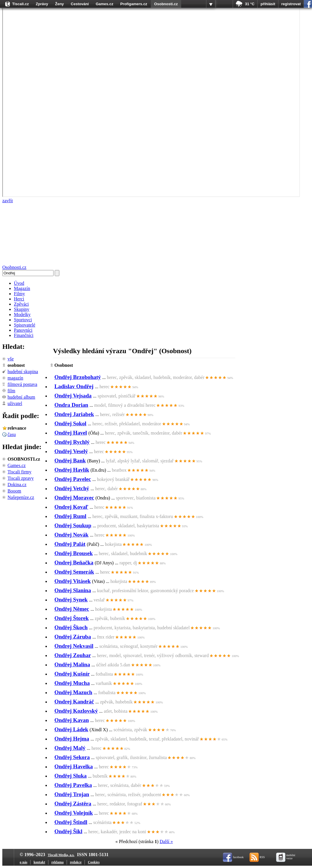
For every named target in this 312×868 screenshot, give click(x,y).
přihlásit (268, 4)
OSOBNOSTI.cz (24, 459)
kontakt (39, 862)
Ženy (59, 4)
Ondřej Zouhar (73, 655)
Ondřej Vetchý (72, 488)
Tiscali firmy (20, 472)
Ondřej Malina (72, 664)
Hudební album (21, 397)
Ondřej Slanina (73, 590)
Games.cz (105, 4)
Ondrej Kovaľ (71, 507)
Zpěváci (21, 304)
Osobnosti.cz (166, 4)
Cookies (94, 862)
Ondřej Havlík (72, 470)
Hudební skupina (23, 372)
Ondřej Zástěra (73, 804)
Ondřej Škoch (71, 627)
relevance (17, 428)
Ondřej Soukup (73, 525)
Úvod (19, 283)
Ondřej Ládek (71, 729)
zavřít (8, 201)
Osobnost (16, 365)
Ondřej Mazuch (73, 692)
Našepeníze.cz (21, 497)
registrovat (291, 4)
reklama (57, 862)
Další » (166, 841)
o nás (23, 862)
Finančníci (24, 335)
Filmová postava (22, 384)
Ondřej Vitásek (73, 581)
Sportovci (23, 320)
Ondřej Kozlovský (76, 711)
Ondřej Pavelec (73, 479)
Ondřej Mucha (72, 683)
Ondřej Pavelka (73, 785)
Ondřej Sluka (70, 776)
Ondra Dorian (71, 405)
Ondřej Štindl (71, 822)
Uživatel (15, 403)
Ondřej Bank (70, 461)
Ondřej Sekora (72, 757)
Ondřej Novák (71, 535)
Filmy (19, 294)
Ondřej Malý (70, 748)
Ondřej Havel (71, 433)
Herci (19, 299)
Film (11, 391)
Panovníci (23, 330)
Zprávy (42, 4)
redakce (76, 862)
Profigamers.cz (134, 4)
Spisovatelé (25, 325)
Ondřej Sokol (70, 423)
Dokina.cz (17, 485)
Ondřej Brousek (74, 553)
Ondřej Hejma (72, 739)
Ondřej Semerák (74, 572)
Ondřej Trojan (72, 794)
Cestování (80, 4)
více (211, 4)
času (12, 434)
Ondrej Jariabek (74, 414)
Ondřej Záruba (73, 637)
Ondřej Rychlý (72, 442)
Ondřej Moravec (74, 498)
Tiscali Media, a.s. (61, 855)
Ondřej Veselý (71, 451)
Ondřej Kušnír (72, 674)
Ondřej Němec (72, 609)
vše (11, 359)
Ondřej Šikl (68, 831)
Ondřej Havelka (74, 766)
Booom (14, 491)
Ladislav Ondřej (74, 386)
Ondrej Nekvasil (74, 646)
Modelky (22, 314)
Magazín (22, 288)
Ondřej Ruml (70, 516)
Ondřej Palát (70, 544)
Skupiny (22, 309)
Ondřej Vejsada (73, 396)
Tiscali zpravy (21, 478)
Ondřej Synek (71, 600)
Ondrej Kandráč (74, 702)
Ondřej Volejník (74, 813)
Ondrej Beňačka (74, 562)
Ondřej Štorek (72, 618)
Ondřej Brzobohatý (78, 377)
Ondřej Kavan (72, 720)
